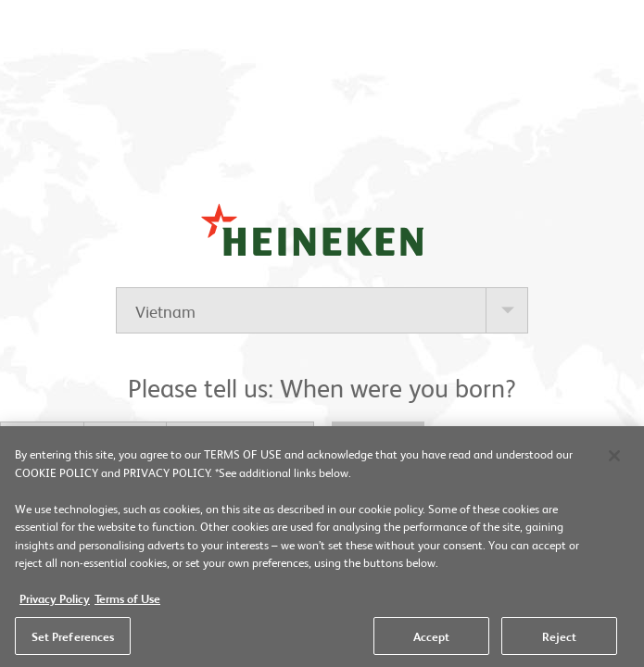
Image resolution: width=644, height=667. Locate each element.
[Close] (614, 459)
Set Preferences (73, 639)
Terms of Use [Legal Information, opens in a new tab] (127, 601)
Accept (432, 639)
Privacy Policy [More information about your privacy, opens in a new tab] (55, 601)
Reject (560, 639)
